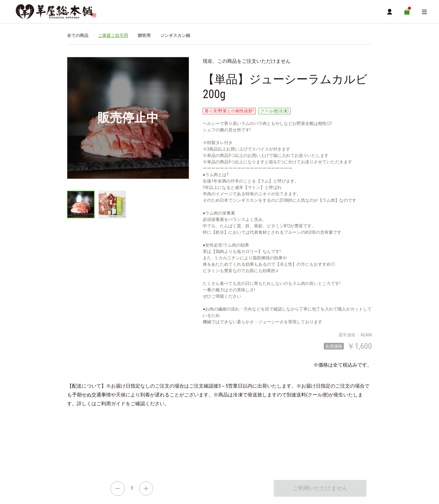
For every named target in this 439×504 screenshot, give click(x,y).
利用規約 (162, 462)
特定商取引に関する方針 (123, 462)
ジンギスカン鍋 (175, 37)
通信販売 (74, 446)
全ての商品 (78, 37)
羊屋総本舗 (76, 435)
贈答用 (144, 37)
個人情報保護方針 (195, 462)
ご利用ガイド (80, 462)
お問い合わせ (229, 462)
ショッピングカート (84, 453)
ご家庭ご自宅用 (113, 37)
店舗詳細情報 (138, 453)
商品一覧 (114, 453)
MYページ (164, 453)
